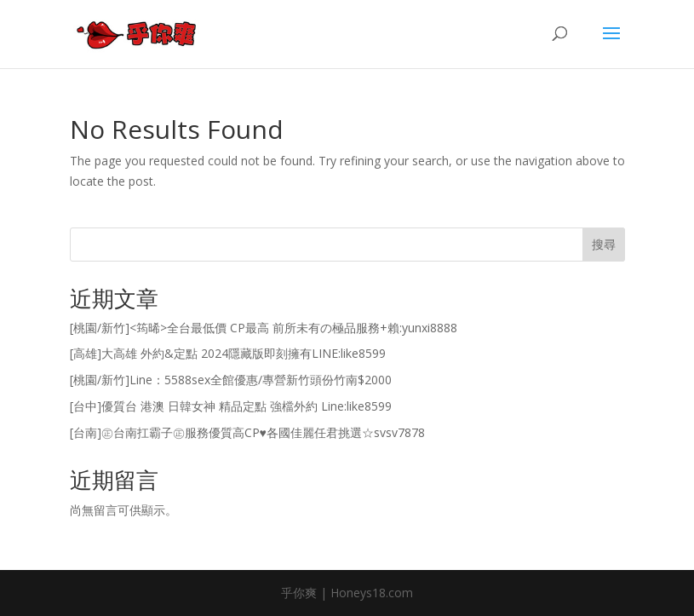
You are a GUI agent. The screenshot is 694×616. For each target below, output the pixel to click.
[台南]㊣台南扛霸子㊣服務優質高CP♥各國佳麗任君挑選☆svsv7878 (247, 432)
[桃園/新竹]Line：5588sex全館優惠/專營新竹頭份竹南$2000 (231, 380)
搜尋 (604, 244)
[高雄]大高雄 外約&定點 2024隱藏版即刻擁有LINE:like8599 (228, 353)
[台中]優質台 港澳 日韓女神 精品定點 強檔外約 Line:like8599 (231, 406)
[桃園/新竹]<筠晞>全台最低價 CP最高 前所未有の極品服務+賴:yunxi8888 (264, 328)
